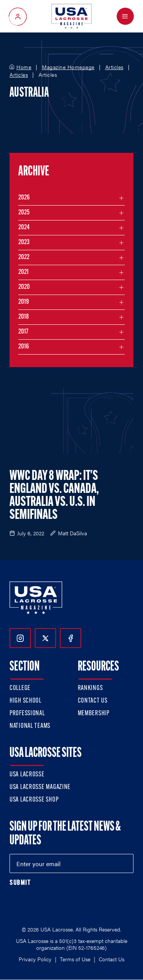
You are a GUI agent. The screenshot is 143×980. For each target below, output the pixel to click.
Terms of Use (75, 959)
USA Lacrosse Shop (34, 800)
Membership (94, 714)
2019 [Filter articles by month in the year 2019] (24, 302)
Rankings (90, 688)
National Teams (30, 726)
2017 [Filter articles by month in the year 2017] (23, 332)
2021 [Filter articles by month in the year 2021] (23, 272)
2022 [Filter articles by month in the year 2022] (24, 257)
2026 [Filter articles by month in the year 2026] (24, 198)
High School (26, 701)
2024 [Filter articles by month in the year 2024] (24, 228)
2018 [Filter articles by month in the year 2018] (24, 317)
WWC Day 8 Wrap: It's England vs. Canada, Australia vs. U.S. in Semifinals (54, 496)
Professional (27, 714)
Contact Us (93, 701)
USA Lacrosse (27, 775)
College (20, 688)
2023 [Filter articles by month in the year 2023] (24, 242)
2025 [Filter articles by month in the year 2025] (24, 213)
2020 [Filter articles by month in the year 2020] (24, 287)
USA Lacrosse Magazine (40, 787)
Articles (114, 67)
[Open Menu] (125, 16)
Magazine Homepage (68, 67)
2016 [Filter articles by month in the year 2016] (24, 347)
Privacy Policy (35, 959)
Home (24, 67)
